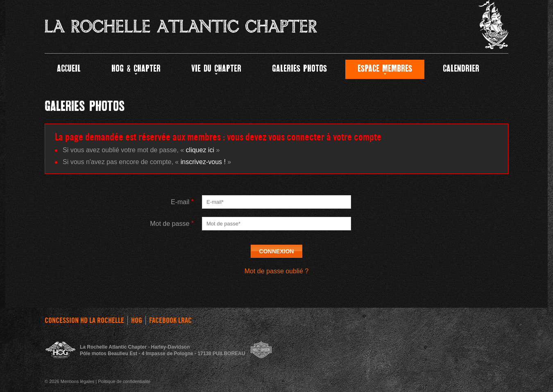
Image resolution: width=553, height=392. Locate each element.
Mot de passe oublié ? (277, 271)
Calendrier (461, 69)
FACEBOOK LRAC (170, 320)
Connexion (277, 251)
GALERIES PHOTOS (299, 69)
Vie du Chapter (216, 69)
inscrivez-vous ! (203, 162)
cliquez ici (200, 150)
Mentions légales (78, 381)
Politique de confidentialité (124, 381)
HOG (137, 320)
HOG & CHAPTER (136, 69)
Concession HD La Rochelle (84, 320)
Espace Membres (385, 69)
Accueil (69, 69)
